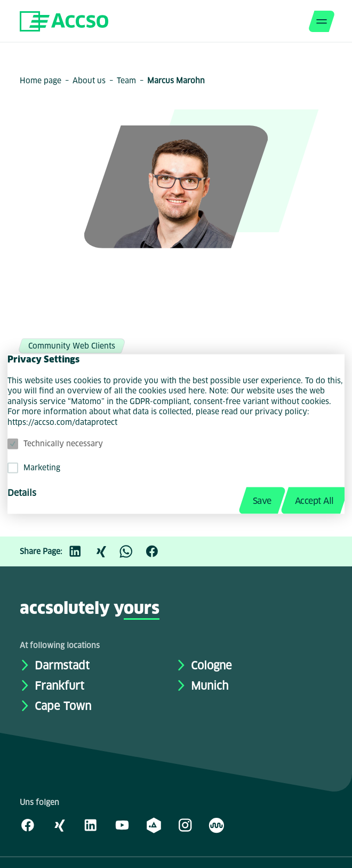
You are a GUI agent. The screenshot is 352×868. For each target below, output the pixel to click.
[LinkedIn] (81, 551)
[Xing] (106, 551)
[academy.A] (154, 825)
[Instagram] (185, 825)
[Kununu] (217, 825)
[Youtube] (122, 825)
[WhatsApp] (132, 551)
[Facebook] (157, 551)
